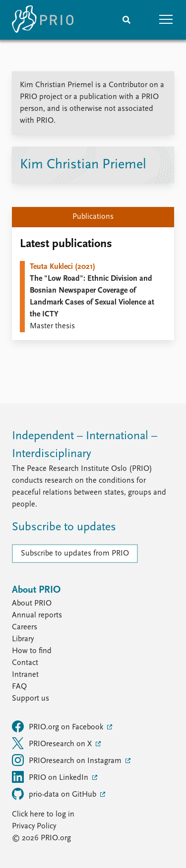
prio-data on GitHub (55, 794)
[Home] (43, 20)
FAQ (19, 687)
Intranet (25, 675)
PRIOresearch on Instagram (68, 760)
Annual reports (37, 615)
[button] (166, 20)
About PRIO (32, 604)
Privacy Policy (34, 826)
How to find (32, 651)
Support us (31, 699)
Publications (93, 217)
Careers (25, 627)
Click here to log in (43, 815)
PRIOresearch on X (53, 743)
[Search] (126, 20)
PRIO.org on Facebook (59, 726)
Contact (25, 663)
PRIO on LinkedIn (51, 777)
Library (23, 639)
